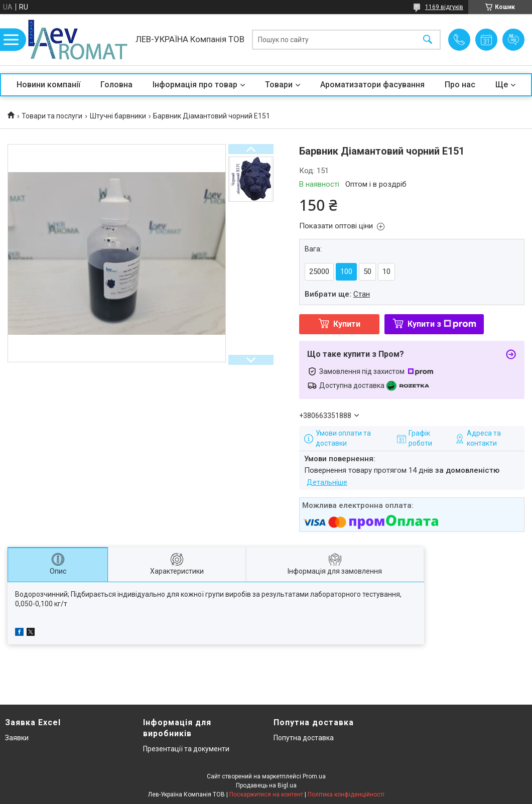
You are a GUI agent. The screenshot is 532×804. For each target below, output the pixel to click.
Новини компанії (48, 85)
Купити (347, 324)
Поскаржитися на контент (266, 794)
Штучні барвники (118, 116)
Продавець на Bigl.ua (266, 785)
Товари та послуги (52, 116)
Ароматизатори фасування (372, 85)
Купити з (442, 324)
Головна (116, 85)
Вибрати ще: (337, 294)
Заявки (17, 738)
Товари (279, 85)
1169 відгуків (444, 7)
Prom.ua (314, 776)
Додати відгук (513, 40)
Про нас (460, 85)
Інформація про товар (195, 85)
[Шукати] (428, 40)
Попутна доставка (304, 738)
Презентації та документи (186, 749)
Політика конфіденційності (346, 794)
